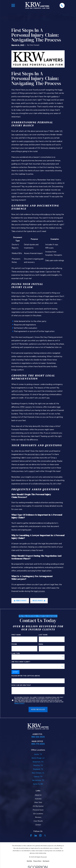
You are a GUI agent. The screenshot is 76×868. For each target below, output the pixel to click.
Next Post (39, 601)
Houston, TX (38, 765)
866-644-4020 (38, 737)
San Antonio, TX (38, 780)
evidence (47, 214)
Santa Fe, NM (38, 784)
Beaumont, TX (38, 762)
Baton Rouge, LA (38, 758)
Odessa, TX (38, 777)
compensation (29, 141)
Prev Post (20, 601)
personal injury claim (36, 454)
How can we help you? (21, 685)
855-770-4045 (38, 744)
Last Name (43, 635)
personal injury (22, 135)
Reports (15, 248)
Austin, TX (38, 754)
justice (27, 395)
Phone (14, 644)
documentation (49, 164)
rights (14, 197)
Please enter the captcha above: (26, 676)
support (32, 471)
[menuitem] (29, 861)
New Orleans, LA (38, 773)
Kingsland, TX (38, 769)
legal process (39, 591)
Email (41, 644)
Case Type (16, 653)
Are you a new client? (21, 662)
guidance (55, 97)
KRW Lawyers (26, 407)
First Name (16, 635)
